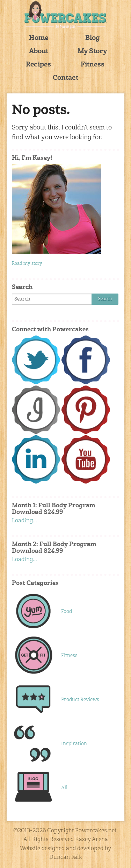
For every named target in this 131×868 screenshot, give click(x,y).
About (39, 52)
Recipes (38, 65)
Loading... (24, 521)
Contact (65, 78)
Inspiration (74, 744)
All (64, 788)
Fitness (93, 65)
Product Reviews (80, 700)
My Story (92, 52)
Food (67, 612)
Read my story (27, 264)
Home (39, 38)
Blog (93, 38)
